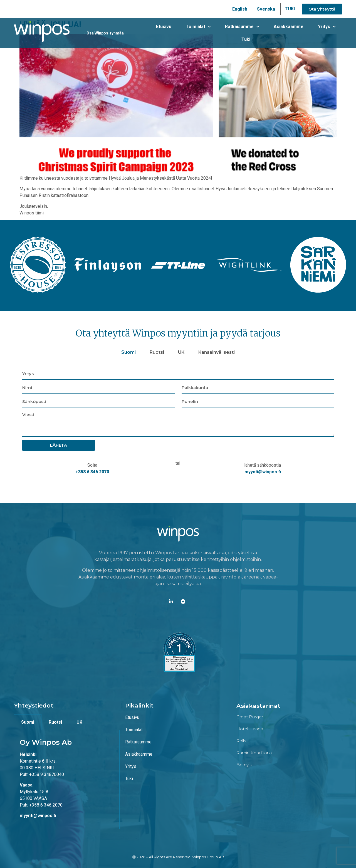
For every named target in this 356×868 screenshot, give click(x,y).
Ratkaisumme (228, 33)
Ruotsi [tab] (157, 352)
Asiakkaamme (272, 33)
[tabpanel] (178, 423)
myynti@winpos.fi (263, 472)
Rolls (241, 740)
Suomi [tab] (128, 352)
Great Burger (250, 717)
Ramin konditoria (254, 752)
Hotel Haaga (250, 729)
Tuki (332, 33)
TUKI (290, 9)
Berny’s (244, 764)
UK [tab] (181, 352)
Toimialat (186, 33)
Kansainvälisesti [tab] (217, 352)
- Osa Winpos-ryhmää (101, 33)
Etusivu (154, 33)
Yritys (307, 33)
